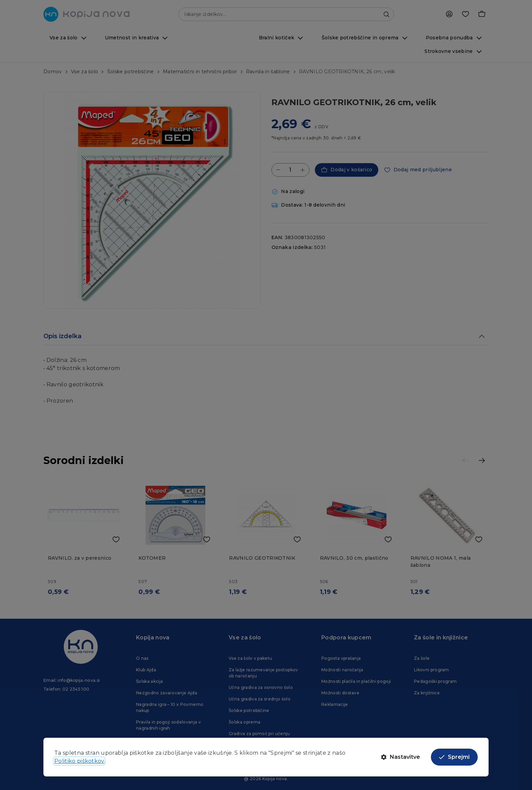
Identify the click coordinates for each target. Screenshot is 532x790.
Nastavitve (401, 757)
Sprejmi (454, 757)
